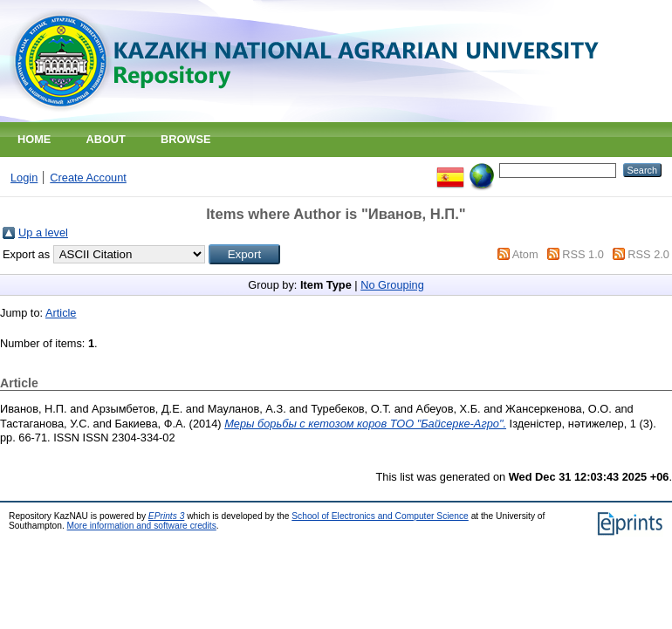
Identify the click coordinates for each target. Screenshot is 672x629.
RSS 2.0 (648, 254)
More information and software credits (142, 526)
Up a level (43, 232)
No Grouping (392, 285)
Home (34, 139)
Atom (525, 254)
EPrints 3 (167, 516)
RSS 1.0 (583, 254)
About (106, 139)
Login (24, 178)
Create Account (88, 178)
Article (61, 313)
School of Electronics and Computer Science (380, 516)
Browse (186, 139)
